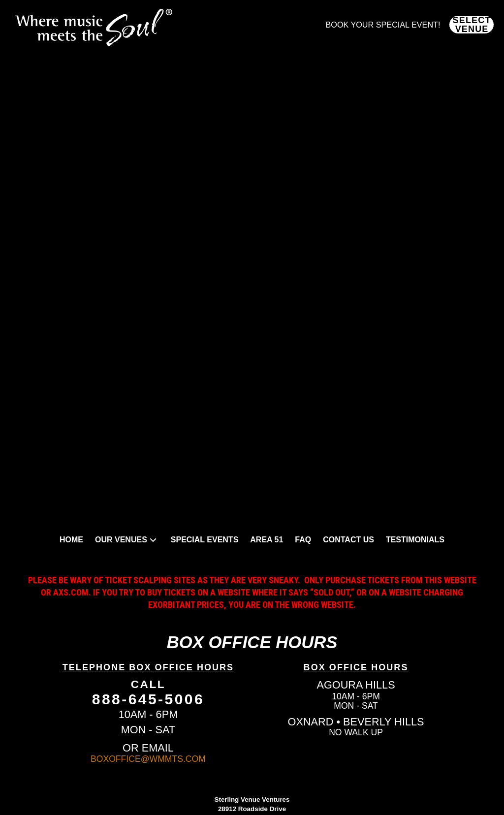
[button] (472, 25)
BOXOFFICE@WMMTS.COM (148, 694)
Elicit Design (272, 778)
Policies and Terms (252, 800)
